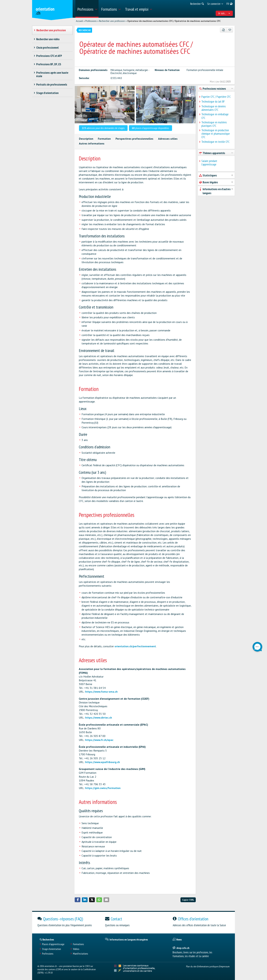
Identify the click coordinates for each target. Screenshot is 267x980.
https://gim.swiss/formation (103, 788)
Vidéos (76, 949)
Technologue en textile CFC (215, 142)
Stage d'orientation (52, 949)
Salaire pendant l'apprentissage (209, 163)
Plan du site (191, 966)
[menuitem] (87, 9)
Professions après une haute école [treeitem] (52, 74)
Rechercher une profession (112, 21)
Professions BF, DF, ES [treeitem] (49, 64)
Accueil (79, 21)
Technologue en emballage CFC (215, 116)
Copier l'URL (188, 900)
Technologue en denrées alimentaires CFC (214, 108)
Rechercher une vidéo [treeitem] (48, 39)
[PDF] (223, 30)
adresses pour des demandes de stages (103, 128)
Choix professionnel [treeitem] (47, 48)
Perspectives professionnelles (134, 139)
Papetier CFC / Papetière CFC (216, 97)
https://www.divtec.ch (99, 718)
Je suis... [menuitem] (224, 13)
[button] (78, 900)
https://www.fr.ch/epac (99, 740)
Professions (91, 21)
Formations (78, 944)
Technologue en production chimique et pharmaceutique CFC (216, 134)
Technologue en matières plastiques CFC (214, 124)
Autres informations (92, 143)
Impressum (225, 966)
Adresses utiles (168, 139)
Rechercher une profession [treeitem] (51, 30)
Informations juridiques (208, 966)
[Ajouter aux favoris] (230, 30)
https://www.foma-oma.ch (101, 692)
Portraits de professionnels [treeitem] (52, 85)
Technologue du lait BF (213, 102)
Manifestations (81, 954)
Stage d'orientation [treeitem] (47, 93)
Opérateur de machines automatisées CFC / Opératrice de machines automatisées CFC (174, 21)
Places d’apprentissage (53, 944)
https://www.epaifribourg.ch (103, 762)
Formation (104, 139)
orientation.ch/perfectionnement (135, 646)
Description (86, 139)
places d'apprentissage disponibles (150, 128)
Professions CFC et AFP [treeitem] (49, 56)
